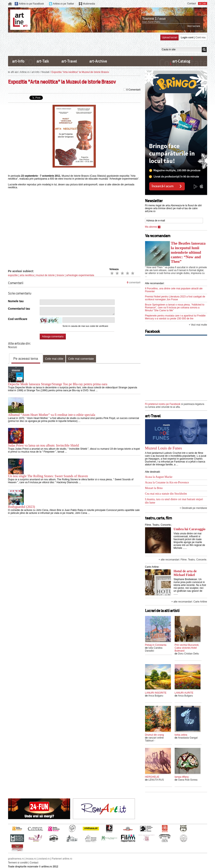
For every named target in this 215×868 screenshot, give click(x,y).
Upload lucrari (169, 37)
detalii (162, 19)
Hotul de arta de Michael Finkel (185, 573)
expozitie (13, 275)
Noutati (46, 72)
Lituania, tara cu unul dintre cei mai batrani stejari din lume (174, 501)
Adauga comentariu (53, 337)
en (205, 4)
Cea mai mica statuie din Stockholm (166, 494)
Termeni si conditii (18, 863)
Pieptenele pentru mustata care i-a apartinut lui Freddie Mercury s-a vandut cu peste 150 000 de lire (175, 317)
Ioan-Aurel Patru (151, 22)
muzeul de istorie (45, 275)
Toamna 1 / (150, 19)
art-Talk (43, 61)
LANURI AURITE (184, 693)
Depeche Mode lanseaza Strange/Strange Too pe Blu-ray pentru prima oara (58, 384)
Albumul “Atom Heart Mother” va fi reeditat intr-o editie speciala (52, 415)
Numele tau (16, 301)
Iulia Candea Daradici (154, 649)
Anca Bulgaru (156, 696)
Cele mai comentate (81, 359)
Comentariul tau (19, 309)
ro (200, 4)
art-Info (18, 61)
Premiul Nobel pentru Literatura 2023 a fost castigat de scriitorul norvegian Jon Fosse (175, 298)
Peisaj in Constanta (156, 645)
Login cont (187, 37)
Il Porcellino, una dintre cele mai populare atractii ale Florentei (174, 290)
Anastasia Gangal (188, 738)
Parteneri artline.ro (62, 859)
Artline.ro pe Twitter (63, 4)
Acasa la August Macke (159, 477)
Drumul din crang (154, 735)
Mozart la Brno (154, 488)
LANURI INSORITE (156, 693)
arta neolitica (27, 275)
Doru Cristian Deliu (189, 654)
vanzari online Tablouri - (154, 739)
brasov (60, 275)
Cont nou (201, 37)
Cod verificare (18, 319)
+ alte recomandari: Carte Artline (189, 602)
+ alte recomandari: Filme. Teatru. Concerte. (183, 560)
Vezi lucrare (194, 26)
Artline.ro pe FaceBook (31, 4)
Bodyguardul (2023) (22, 507)
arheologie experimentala (80, 275)
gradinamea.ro (16, 859)
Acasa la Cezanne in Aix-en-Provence (167, 482)
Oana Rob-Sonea (188, 780)
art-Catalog (181, 61)
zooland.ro (44, 859)
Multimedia (89, 4)
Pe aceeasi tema (26, 359)
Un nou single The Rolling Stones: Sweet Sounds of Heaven (48, 476)
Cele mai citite (54, 359)
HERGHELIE (152, 777)
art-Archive (98, 61)
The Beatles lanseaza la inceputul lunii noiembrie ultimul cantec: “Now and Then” (188, 252)
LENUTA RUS (156, 780)
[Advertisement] (83, 44)
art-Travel (69, 61)
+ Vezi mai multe (198, 325)
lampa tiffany (182, 777)
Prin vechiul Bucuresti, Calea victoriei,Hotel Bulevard (187, 648)
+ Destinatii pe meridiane (193, 508)
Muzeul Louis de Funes (164, 448)
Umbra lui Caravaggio (190, 529)
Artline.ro (25, 72)
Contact (192, 4)
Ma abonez (153, 227)
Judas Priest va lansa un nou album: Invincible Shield (43, 445)
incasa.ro (31, 859)
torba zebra (181, 735)
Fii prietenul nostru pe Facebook (163, 404)
